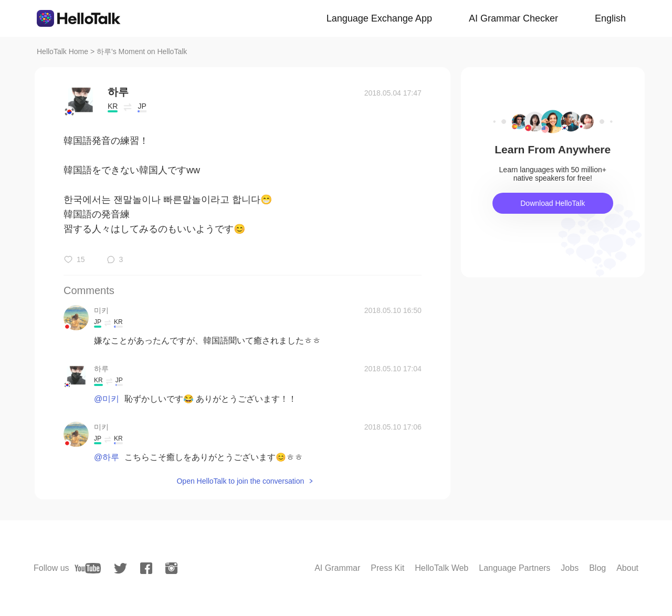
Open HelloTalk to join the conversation (240, 481)
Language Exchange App (379, 18)
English (610, 18)
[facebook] (146, 568)
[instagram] (171, 568)
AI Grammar (337, 568)
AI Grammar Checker (513, 18)
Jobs (570, 568)
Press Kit (387, 568)
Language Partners (514, 568)
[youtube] (88, 568)
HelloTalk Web (442, 568)
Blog (597, 568)
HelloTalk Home (62, 51)
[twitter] (120, 568)
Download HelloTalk (553, 203)
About (627, 568)
